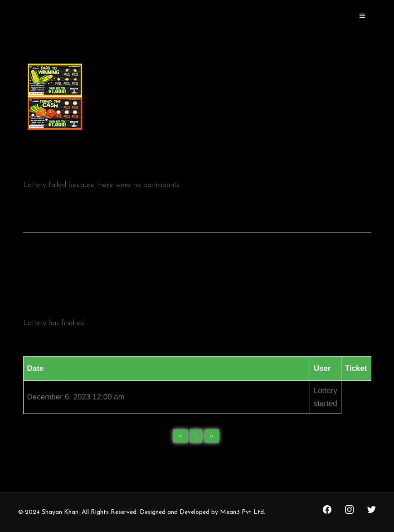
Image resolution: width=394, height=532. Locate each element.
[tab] (197, 284)
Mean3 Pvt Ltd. (243, 512)
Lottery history (197, 285)
